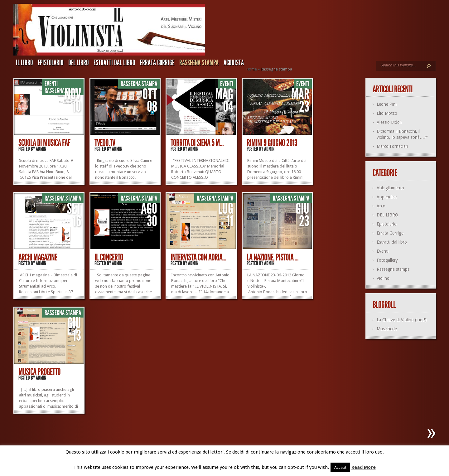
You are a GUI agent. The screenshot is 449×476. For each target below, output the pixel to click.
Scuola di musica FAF (44, 143)
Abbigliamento (390, 188)
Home (252, 69)
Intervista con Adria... (198, 257)
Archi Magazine (38, 257)
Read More (364, 467)
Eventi (51, 84)
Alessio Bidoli (389, 122)
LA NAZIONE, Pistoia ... (273, 257)
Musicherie (387, 329)
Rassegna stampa (199, 63)
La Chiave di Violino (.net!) (402, 320)
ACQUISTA (234, 63)
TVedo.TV (105, 143)
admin (41, 149)
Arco (381, 206)
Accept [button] (340, 467)
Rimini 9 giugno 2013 (272, 143)
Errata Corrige (157, 63)
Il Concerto (109, 257)
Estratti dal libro (114, 63)
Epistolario (51, 63)
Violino (383, 278)
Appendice (387, 197)
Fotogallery (387, 260)
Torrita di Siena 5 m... (197, 143)
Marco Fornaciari (392, 146)
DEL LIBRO (78, 63)
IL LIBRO (24, 63)
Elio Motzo (387, 113)
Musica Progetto (39, 372)
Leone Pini (387, 104)
